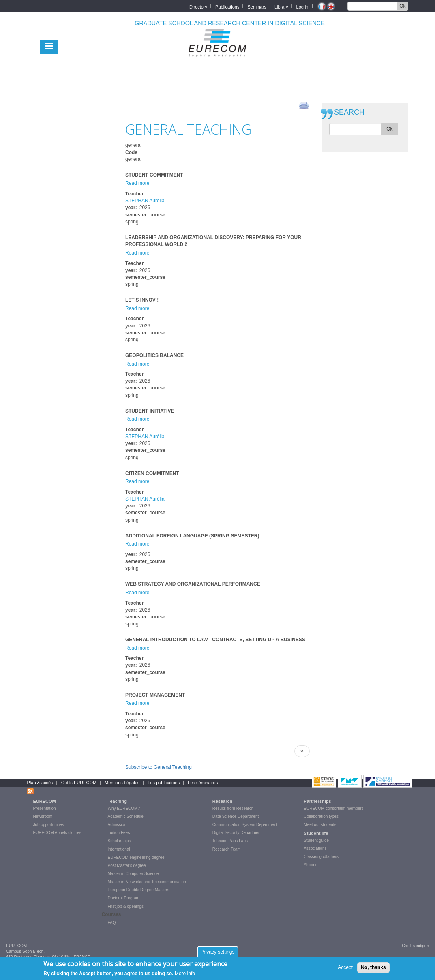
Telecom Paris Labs (230, 841)
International (119, 849)
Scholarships (119, 841)
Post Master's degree (127, 866)
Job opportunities (49, 825)
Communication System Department (245, 825)
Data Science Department (236, 816)
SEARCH (349, 112)
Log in (302, 6)
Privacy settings (217, 954)
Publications (227, 6)
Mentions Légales (122, 783)
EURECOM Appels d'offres (57, 833)
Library (281, 6)
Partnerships (317, 801)
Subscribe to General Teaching (159, 767)
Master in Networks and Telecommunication (147, 882)
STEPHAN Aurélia (145, 201)
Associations (315, 848)
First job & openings (126, 906)
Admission (117, 825)
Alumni (310, 865)
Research (223, 801)
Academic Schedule (126, 816)
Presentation (45, 808)
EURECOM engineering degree (136, 857)
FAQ (112, 923)
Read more (137, 183)
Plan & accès (40, 783)
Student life (316, 833)
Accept (345, 970)
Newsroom (43, 816)
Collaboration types (321, 816)
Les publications (164, 783)
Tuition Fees (119, 833)
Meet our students (320, 825)
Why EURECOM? (124, 808)
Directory (198, 6)
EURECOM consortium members (333, 808)
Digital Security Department (237, 833)
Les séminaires (203, 783)
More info (185, 976)
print (304, 105)
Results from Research (233, 808)
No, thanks (373, 970)
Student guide (316, 840)
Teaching (117, 801)
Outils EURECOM (79, 783)
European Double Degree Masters (139, 890)
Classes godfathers (321, 857)
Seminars (257, 6)
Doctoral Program (124, 898)
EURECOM (45, 801)
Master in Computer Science (133, 874)
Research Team (227, 849)
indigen (422, 946)
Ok (402, 6)
